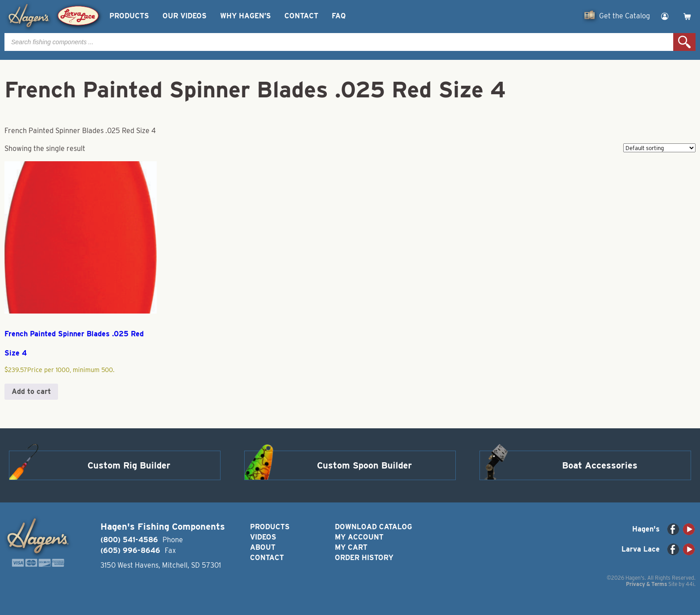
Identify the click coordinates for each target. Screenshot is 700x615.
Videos (263, 537)
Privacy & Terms (646, 584)
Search (684, 42)
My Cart (351, 547)
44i (690, 584)
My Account (359, 537)
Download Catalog (373, 527)
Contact (301, 16)
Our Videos (185, 16)
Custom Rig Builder (129, 465)
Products (129, 16)
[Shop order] (659, 148)
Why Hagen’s (246, 16)
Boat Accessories (600, 465)
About (263, 547)
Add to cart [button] (31, 391)
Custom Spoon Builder (365, 465)
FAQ (339, 16)
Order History (364, 558)
